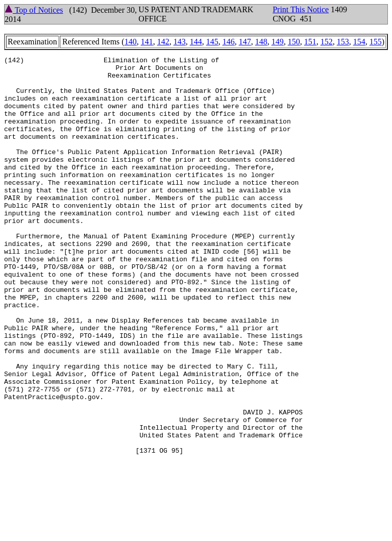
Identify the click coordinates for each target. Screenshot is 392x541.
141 (147, 42)
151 (310, 42)
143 (180, 42)
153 (343, 42)
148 (261, 42)
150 (294, 42)
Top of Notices (34, 10)
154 (359, 42)
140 (131, 42)
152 (327, 42)
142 (163, 42)
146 (229, 42)
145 (212, 42)
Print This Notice (301, 9)
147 (245, 42)
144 (196, 42)
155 (376, 42)
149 (278, 42)
